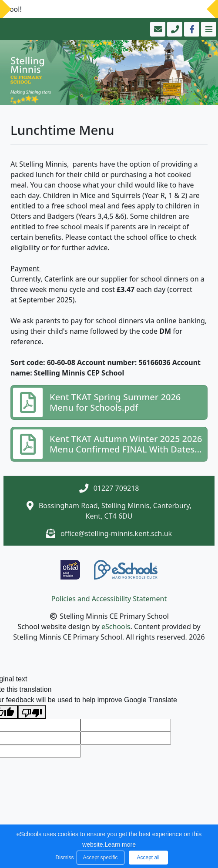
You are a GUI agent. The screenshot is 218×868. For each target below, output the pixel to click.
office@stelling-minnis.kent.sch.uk (116, 533)
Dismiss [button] (64, 858)
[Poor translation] (32, 712)
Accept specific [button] (100, 858)
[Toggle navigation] (208, 29)
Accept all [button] (148, 858)
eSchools (116, 627)
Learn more (120, 845)
